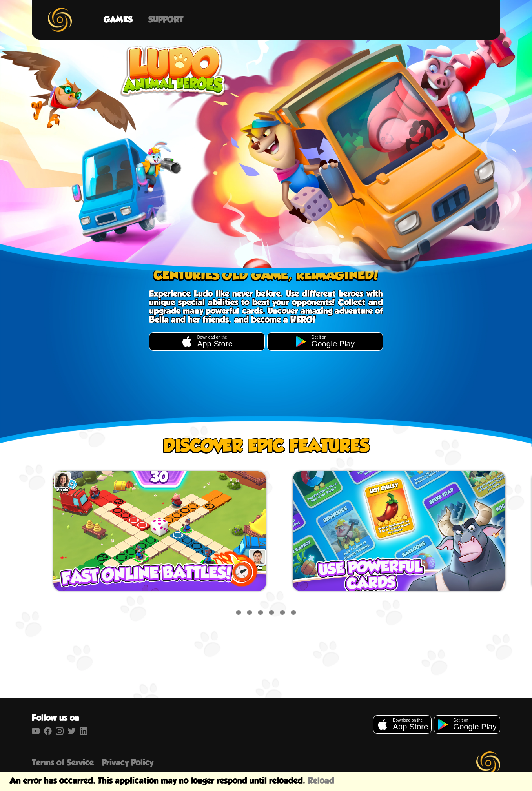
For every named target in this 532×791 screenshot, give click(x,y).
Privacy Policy (128, 763)
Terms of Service (63, 763)
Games (118, 20)
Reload (321, 781)
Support (166, 20)
